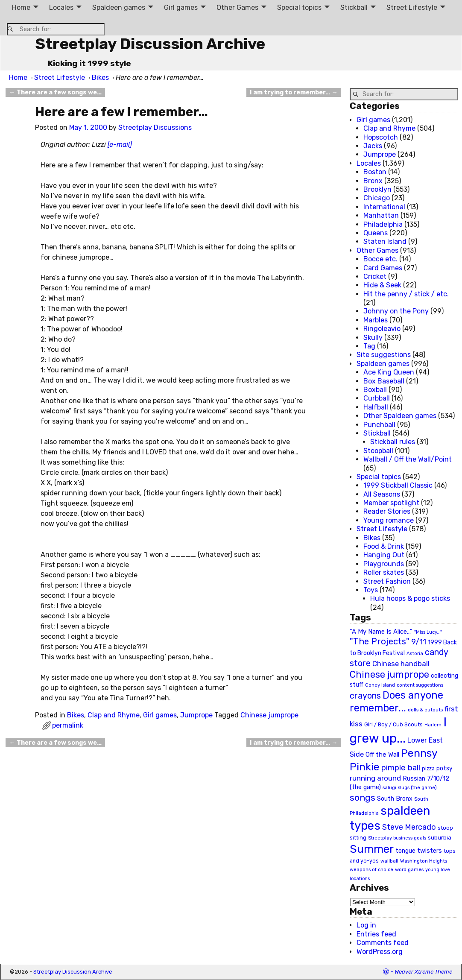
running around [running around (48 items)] (375, 778)
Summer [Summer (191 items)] (372, 849)
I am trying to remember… (294, 92)
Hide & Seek (382, 285)
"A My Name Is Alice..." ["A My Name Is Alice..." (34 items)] (381, 632)
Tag (369, 346)
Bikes (100, 78)
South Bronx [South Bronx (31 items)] (395, 799)
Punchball (379, 425)
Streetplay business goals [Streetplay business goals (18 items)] (397, 838)
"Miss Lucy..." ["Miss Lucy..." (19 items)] (428, 632)
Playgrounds (384, 564)
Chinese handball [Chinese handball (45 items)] (401, 664)
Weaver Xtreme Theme (423, 972)
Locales (61, 7)
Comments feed (383, 943)
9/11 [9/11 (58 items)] (419, 642)
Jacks (373, 146)
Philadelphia (383, 224)
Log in (366, 925)
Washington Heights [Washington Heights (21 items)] (424, 861)
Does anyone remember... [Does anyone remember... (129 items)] (396, 702)
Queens (376, 233)
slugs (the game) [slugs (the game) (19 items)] (417, 787)
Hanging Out (384, 555)
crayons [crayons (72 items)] (365, 696)
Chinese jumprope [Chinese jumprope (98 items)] (389, 674)
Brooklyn (377, 189)
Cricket (375, 276)
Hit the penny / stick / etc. (406, 294)
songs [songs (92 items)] (363, 797)
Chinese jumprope (269, 715)
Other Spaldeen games (400, 416)
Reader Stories (387, 511)
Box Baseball (384, 381)
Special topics (299, 7)
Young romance (389, 520)
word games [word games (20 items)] (409, 869)
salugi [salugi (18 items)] (389, 788)
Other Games (237, 7)
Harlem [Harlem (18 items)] (433, 725)
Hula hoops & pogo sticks (410, 598)
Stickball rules (393, 442)
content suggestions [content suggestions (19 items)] (420, 685)
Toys (371, 590)
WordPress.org (380, 952)
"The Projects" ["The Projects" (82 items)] (380, 641)
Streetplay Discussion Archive (150, 44)
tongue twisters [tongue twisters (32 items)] (419, 851)
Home (21, 7)
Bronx (373, 181)
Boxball (375, 390)
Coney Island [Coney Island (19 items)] (380, 685)
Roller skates (384, 572)
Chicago (377, 198)
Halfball (376, 407)
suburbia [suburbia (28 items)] (440, 837)
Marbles (376, 320)
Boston (375, 172)
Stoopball (378, 451)
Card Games (383, 268)
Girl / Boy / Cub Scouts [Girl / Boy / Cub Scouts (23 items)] (393, 724)
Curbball (377, 398)
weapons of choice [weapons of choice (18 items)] (371, 870)
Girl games (181, 7)
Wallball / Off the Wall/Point (408, 459)
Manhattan (381, 215)
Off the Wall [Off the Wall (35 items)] (382, 755)
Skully (373, 338)
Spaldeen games (119, 7)
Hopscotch (381, 137)
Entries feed (376, 934)
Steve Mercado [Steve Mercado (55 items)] (409, 827)
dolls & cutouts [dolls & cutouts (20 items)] (425, 710)
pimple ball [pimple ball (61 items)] (401, 768)
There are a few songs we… (55, 92)
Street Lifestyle (412, 7)
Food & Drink (384, 546)
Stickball (354, 7)
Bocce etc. (380, 259)
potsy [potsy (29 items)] (444, 768)
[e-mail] (120, 145)
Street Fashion (387, 581)
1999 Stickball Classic (398, 485)
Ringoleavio (382, 329)
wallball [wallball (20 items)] (389, 861)
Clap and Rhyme (114, 715)
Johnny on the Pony (396, 311)
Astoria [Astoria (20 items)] (415, 653)
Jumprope (196, 715)
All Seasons (382, 494)
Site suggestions (384, 355)
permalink (68, 725)
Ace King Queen (389, 372)
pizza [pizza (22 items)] (428, 769)
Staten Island (385, 241)
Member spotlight (391, 503)
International (384, 207)
